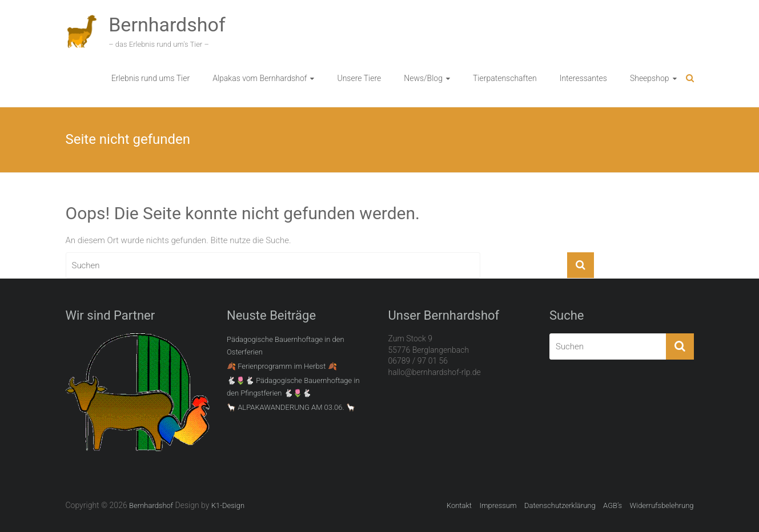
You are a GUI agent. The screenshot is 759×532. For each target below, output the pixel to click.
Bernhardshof (167, 25)
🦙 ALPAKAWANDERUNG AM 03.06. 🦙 (291, 407)
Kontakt (459, 505)
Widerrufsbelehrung (662, 505)
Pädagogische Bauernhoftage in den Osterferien (286, 346)
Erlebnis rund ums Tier (150, 78)
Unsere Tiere (359, 78)
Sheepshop (650, 78)
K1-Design (228, 505)
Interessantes (583, 78)
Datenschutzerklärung (560, 505)
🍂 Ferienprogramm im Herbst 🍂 (282, 366)
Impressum (498, 505)
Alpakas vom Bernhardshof (260, 78)
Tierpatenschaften (505, 78)
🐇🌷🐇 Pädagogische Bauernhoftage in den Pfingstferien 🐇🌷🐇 (293, 387)
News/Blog (423, 78)
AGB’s (613, 505)
